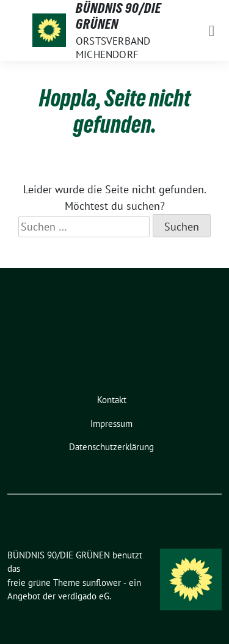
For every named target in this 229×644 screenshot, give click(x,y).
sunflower (102, 583)
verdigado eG (84, 596)
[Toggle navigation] (212, 31)
